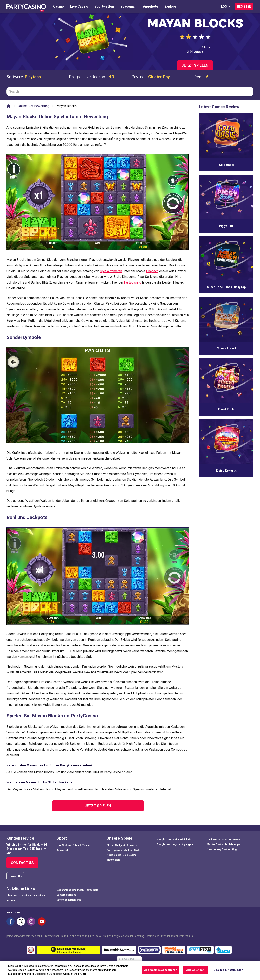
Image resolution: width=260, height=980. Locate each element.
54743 (191, 936)
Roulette (132, 845)
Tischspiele (114, 860)
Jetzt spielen (195, 65)
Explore (171, 6)
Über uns (12, 896)
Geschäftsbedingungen (70, 890)
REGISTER (244, 7)
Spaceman (128, 6)
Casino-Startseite (217, 840)
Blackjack (120, 845)
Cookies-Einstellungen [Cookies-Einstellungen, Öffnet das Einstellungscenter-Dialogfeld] (228, 974)
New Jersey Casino (218, 849)
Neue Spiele (114, 855)
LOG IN (226, 7)
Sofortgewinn (115, 850)
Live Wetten (64, 845)
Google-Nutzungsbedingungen (175, 844)
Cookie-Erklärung (74, 978)
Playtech (33, 77)
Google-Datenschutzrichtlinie (174, 840)
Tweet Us (15, 876)
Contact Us (22, 863)
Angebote (151, 6)
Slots (110, 845)
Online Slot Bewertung (34, 106)
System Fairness (66, 895)
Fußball (76, 845)
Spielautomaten (111, 271)
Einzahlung (40, 896)
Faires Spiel (92, 890)
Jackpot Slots (132, 850)
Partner (11, 901)
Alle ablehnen (195, 974)
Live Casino (79, 6)
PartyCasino (133, 282)
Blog (234, 849)
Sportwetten (104, 6)
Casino (58, 6)
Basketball (62, 850)
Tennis (86, 845)
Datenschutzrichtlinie (69, 900)
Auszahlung (25, 896)
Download (235, 840)
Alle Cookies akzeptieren (161, 974)
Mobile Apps (233, 844)
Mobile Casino (215, 844)
